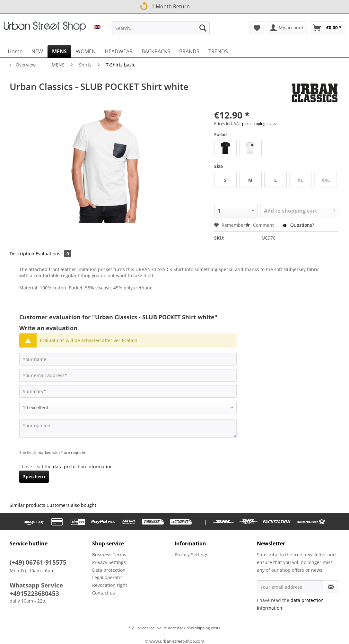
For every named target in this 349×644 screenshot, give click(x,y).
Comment (260, 225)
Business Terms (109, 555)
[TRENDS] (218, 51)
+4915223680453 (34, 594)
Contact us (104, 593)
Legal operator (108, 577)
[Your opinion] (128, 428)
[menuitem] (161, 31)
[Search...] (161, 28)
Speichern (34, 476)
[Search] (203, 28)
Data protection (109, 570)
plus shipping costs (259, 124)
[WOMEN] (86, 51)
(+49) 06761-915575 (38, 562)
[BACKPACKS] (156, 51)
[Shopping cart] (327, 28)
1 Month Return (164, 5)
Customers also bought (71, 505)
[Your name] (128, 359)
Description (22, 254)
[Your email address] (128, 375)
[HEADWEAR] (119, 51)
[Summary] (128, 391)
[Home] (15, 51)
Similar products (27, 505)
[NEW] (37, 51)
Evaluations (53, 254)
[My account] (287, 28)
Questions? (299, 225)
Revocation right (110, 585)
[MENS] (59, 51)
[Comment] (128, 408)
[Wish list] (257, 28)
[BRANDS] (189, 51)
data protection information (83, 467)
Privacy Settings (109, 562)
